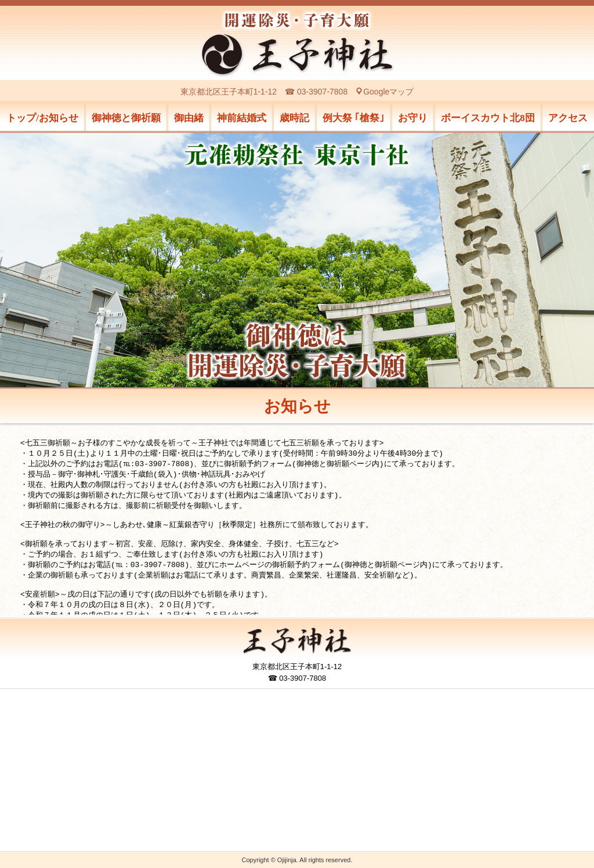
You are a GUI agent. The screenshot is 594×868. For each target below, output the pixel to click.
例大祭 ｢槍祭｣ (354, 118)
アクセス (568, 118)
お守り (413, 118)
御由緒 (189, 118)
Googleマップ (388, 92)
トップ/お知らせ (42, 118)
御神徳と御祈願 (126, 118)
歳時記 (294, 118)
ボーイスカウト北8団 (488, 118)
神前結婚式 (242, 118)
